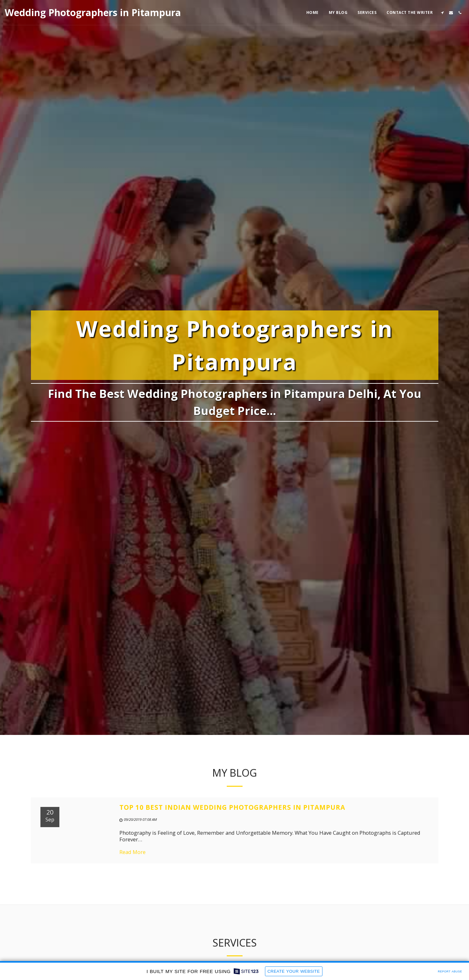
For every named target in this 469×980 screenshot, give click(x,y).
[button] (442, 13)
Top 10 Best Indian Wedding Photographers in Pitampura (232, 814)
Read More (132, 858)
